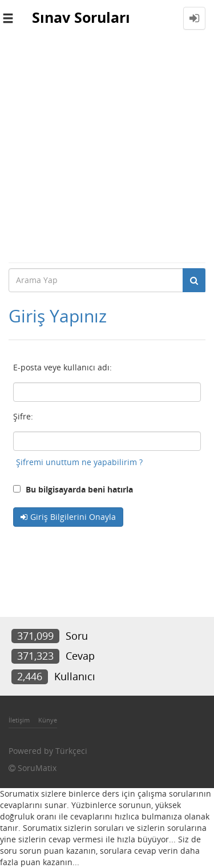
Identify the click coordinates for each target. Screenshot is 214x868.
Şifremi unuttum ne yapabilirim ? (79, 462)
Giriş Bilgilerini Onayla (73, 517)
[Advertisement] (107, 149)
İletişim (19, 720)
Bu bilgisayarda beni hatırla (73, 489)
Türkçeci (71, 751)
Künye (48, 720)
